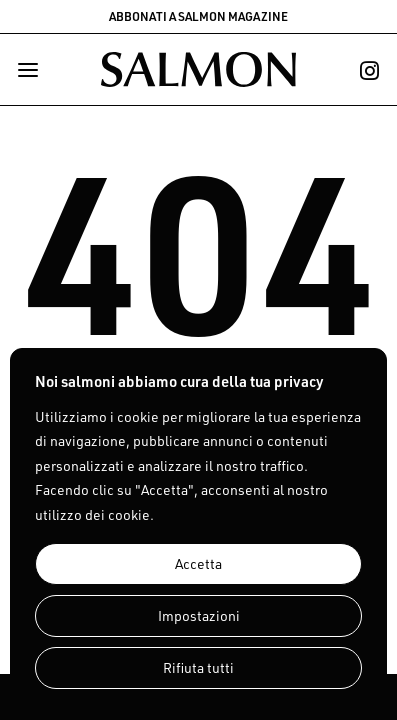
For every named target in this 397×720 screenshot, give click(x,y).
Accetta (198, 563)
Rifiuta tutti (198, 667)
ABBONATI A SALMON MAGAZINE (198, 16)
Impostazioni (199, 615)
